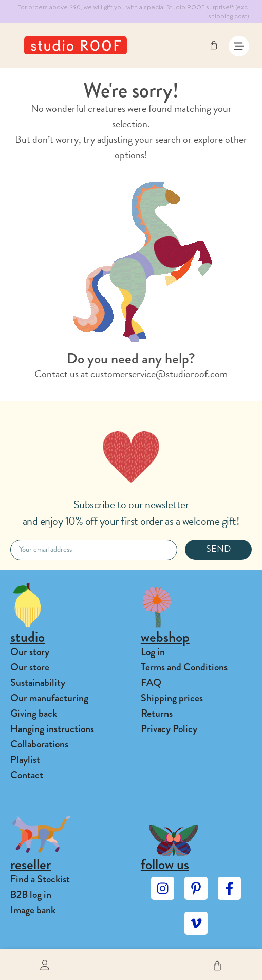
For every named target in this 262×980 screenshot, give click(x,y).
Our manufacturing (49, 698)
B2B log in (31, 895)
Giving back (34, 713)
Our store (30, 667)
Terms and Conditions (184, 667)
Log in (153, 652)
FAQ (151, 683)
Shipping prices (172, 698)
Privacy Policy (169, 729)
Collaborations (39, 744)
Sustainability (38, 683)
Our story (30, 652)
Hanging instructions (52, 729)
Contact (27, 775)
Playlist (25, 760)
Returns (157, 713)
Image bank (33, 910)
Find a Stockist (40, 879)
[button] (131, 965)
